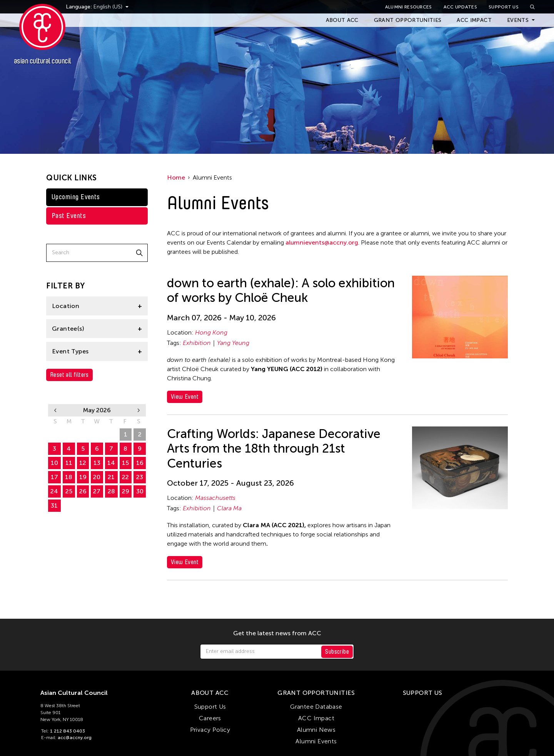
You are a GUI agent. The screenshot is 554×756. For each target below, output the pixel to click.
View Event (185, 397)
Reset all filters (69, 375)
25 (69, 491)
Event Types (70, 351)
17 (54, 477)
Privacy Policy (210, 730)
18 (69, 477)
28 (83, 434)
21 (111, 477)
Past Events (69, 216)
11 (69, 463)
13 (97, 463)
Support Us (504, 7)
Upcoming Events (76, 197)
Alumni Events (316, 741)
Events (518, 20)
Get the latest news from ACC (277, 633)
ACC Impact (474, 20)
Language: (92, 7)
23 (140, 477)
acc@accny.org (75, 738)
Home (176, 177)
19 (83, 477)
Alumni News (316, 730)
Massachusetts (215, 498)
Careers (210, 718)
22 (125, 477)
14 (111, 463)
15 (125, 463)
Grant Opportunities (408, 20)
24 (54, 491)
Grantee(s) (68, 329)
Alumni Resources (409, 7)
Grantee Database (316, 707)
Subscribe (337, 652)
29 (97, 434)
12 (83, 463)
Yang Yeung (233, 343)
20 (97, 477)
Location (66, 306)
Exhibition (197, 343)
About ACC (342, 20)
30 (111, 434)
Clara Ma (229, 508)
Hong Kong (211, 332)
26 (54, 434)
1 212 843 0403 (68, 731)
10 (54, 463)
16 (140, 463)
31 (54, 505)
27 (69, 434)
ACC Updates (460, 7)
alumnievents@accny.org (322, 242)
